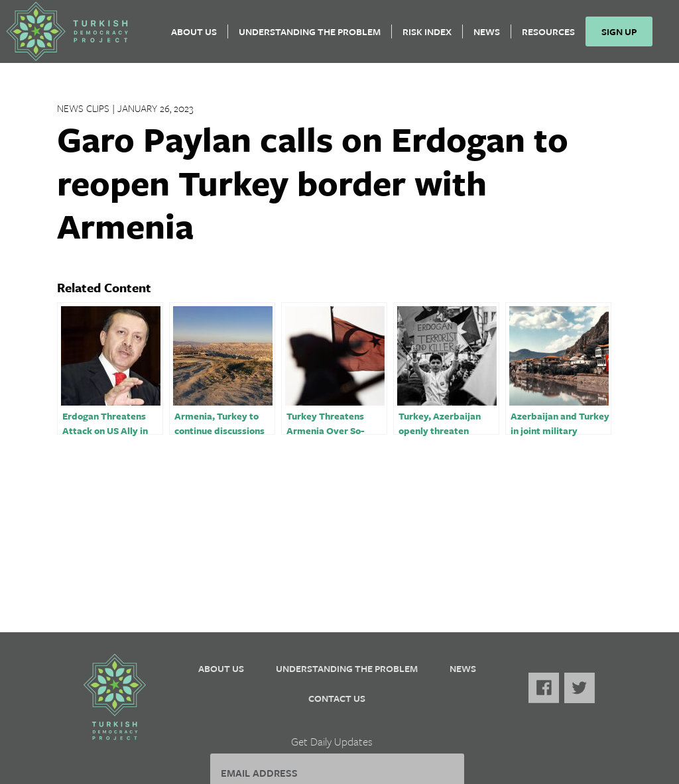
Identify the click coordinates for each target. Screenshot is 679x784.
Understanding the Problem (315, 37)
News (492, 37)
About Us (199, 37)
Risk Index (432, 37)
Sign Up (624, 37)
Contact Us (337, 698)
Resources (554, 37)
